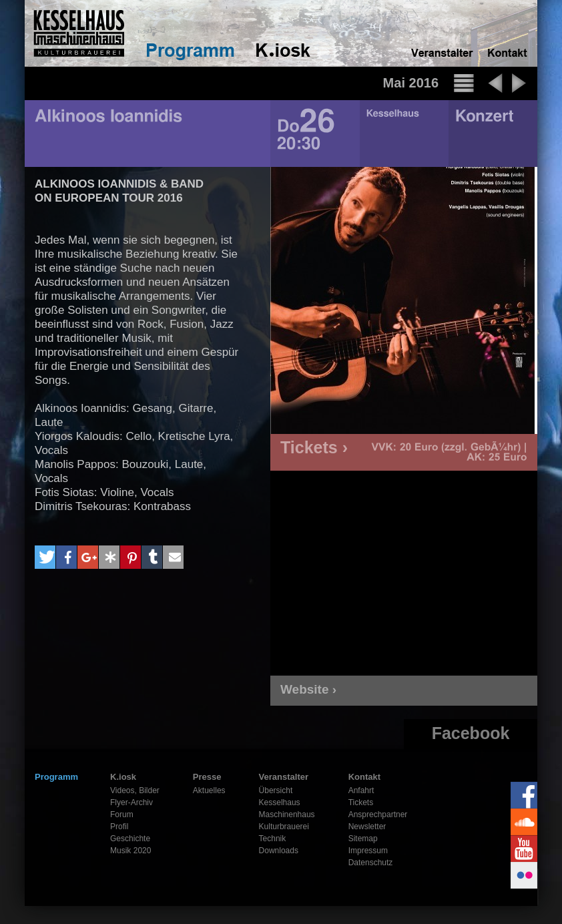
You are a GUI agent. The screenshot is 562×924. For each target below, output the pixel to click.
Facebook (471, 733)
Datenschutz (371, 863)
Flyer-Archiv (131, 802)
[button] (45, 557)
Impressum (368, 851)
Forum (122, 815)
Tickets (361, 802)
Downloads (279, 851)
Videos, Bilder (135, 790)
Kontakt (364, 777)
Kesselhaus (280, 802)
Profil (119, 827)
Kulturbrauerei (284, 827)
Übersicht (276, 790)
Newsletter (367, 827)
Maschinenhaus (287, 815)
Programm (56, 777)
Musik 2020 (130, 851)
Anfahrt (361, 790)
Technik (273, 839)
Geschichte (130, 839)
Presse (207, 777)
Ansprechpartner (378, 815)
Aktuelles (209, 790)
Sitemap (363, 839)
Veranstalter (284, 777)
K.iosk (123, 777)
